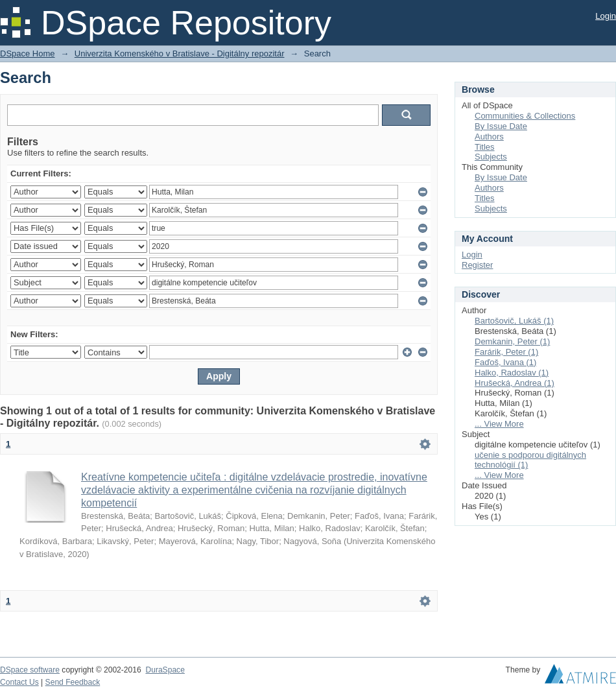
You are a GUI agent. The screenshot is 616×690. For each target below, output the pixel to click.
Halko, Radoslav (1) (512, 373)
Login (606, 16)
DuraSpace (165, 670)
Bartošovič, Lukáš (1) (514, 321)
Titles (485, 147)
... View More (499, 424)
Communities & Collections (525, 116)
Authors (489, 137)
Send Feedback (73, 682)
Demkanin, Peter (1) (512, 341)
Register (477, 265)
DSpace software (30, 670)
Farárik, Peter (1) (506, 352)
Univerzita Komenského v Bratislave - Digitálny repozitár (180, 54)
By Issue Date (501, 126)
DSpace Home (28, 54)
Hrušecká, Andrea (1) (515, 383)
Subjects (491, 157)
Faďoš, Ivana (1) (505, 362)
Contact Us (19, 682)
